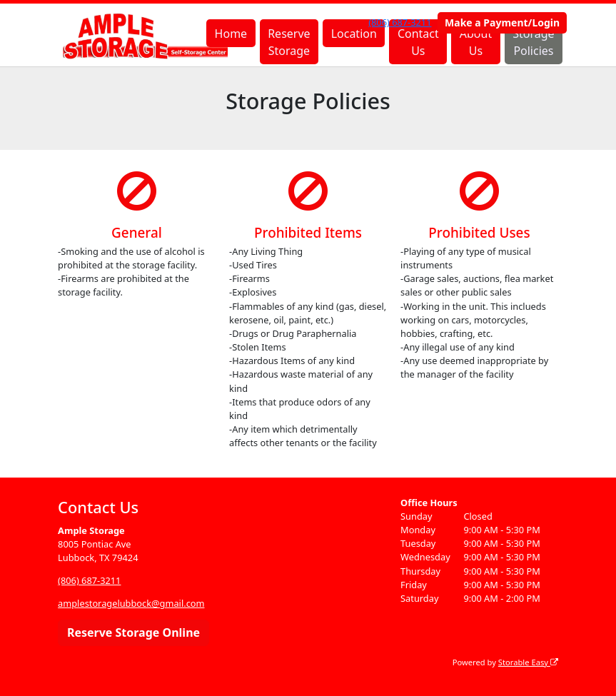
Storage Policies (533, 42)
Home (231, 34)
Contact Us (418, 42)
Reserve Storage (289, 42)
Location (354, 34)
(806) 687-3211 (400, 22)
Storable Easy (528, 662)
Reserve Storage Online (133, 632)
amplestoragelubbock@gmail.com (131, 603)
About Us (476, 42)
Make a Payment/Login (502, 22)
